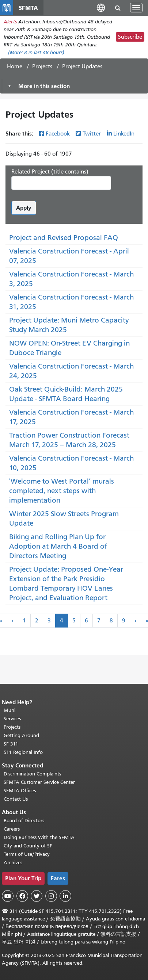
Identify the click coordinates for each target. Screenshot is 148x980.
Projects (42, 66)
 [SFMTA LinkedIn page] (65, 896)
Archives (13, 863)
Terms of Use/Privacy (27, 854)
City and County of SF (28, 846)
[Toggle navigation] (136, 8)
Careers (12, 829)
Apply (24, 208)
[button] (101, 7)
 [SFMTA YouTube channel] (8, 896)
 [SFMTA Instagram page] (51, 896)
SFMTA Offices (20, 791)
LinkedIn (124, 134)
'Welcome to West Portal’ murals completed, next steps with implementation (62, 491)
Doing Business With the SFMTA (39, 837)
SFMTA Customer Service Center (39, 782)
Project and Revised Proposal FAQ (64, 238)
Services (12, 719)
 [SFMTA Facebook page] (22, 896)
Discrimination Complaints (32, 774)
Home (15, 66)
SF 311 (11, 744)
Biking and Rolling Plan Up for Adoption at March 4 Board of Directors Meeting (58, 546)
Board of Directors (24, 821)
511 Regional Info (23, 752)
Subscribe (130, 37)
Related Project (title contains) (50, 172)
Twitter (92, 134)
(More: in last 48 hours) (36, 52)
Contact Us (16, 799)
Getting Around (21, 735)
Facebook (58, 134)
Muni (10, 710)
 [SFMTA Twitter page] (37, 896)
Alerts (10, 22)
